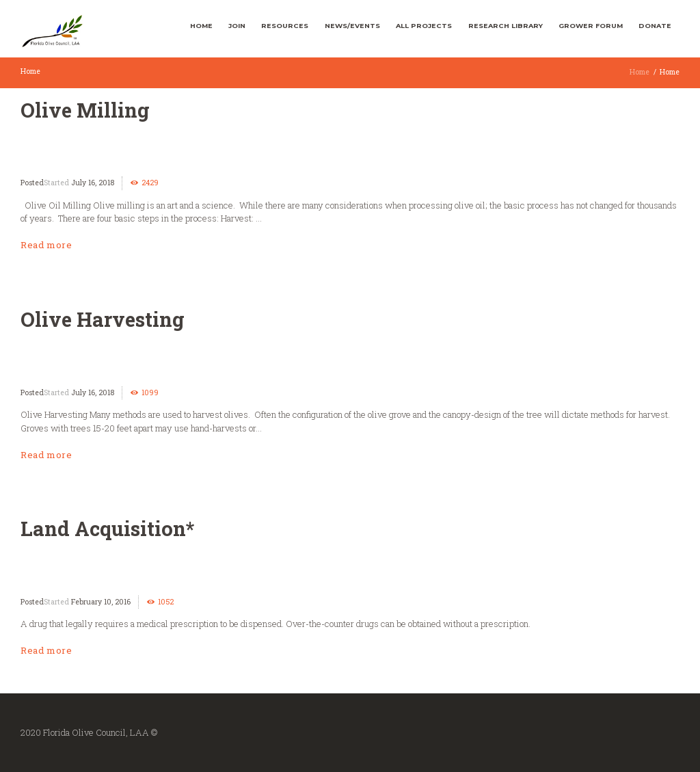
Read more (46, 245)
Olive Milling (85, 110)
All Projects (424, 26)
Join (237, 26)
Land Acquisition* (107, 528)
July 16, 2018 (93, 183)
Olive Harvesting (103, 319)
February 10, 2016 (101, 602)
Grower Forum (591, 26)
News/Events (352, 26)
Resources (285, 26)
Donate (655, 26)
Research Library (506, 26)
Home (201, 26)
